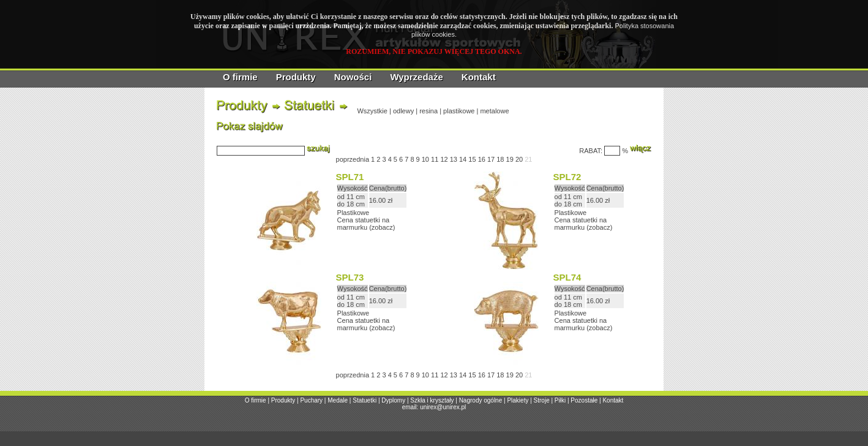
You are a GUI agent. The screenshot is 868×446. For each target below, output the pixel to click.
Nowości (353, 77)
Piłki (560, 400)
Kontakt (479, 77)
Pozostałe (584, 400)
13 (454, 159)
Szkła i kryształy (432, 400)
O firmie (240, 77)
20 (519, 159)
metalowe (494, 111)
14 (463, 159)
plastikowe (459, 111)
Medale (338, 400)
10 (425, 159)
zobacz (382, 227)
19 (510, 159)
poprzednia (353, 159)
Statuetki (365, 400)
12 (444, 159)
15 (472, 159)
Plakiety (518, 400)
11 (435, 159)
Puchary (311, 400)
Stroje (542, 400)
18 (500, 159)
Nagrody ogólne (481, 400)
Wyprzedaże (416, 77)
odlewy (403, 111)
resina (428, 111)
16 (482, 159)
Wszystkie (372, 111)
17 (491, 159)
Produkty (296, 77)
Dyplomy (393, 400)
